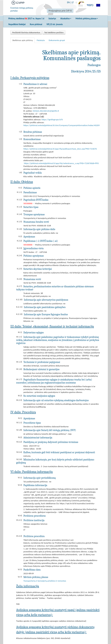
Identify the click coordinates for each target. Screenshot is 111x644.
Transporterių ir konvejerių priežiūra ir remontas (45, 581)
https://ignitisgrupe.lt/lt (52, 120)
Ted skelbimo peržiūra (54, 32)
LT (73, 2)
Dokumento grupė (57, 40)
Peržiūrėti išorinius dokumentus (26, 32)
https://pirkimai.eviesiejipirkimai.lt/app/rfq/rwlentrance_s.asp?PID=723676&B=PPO (61, 163)
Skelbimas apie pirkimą (22, 40)
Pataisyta (41, 40)
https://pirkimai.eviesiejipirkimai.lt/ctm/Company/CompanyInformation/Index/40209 (61, 125)
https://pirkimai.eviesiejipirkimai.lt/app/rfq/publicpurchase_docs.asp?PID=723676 (60, 149)
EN (68, 2)
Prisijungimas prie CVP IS (60, 11)
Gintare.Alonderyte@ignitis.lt (46, 111)
